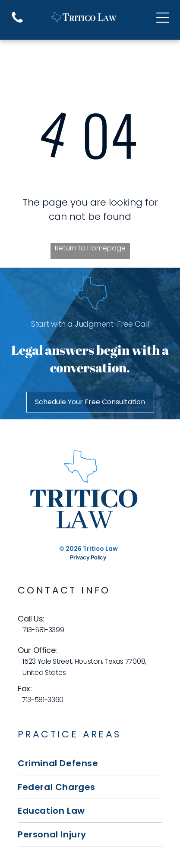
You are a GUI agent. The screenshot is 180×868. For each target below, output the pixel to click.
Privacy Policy (88, 557)
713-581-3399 (43, 630)
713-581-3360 (43, 700)
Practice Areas (69, 734)
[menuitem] (90, 763)
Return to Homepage (90, 248)
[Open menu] (163, 18)
